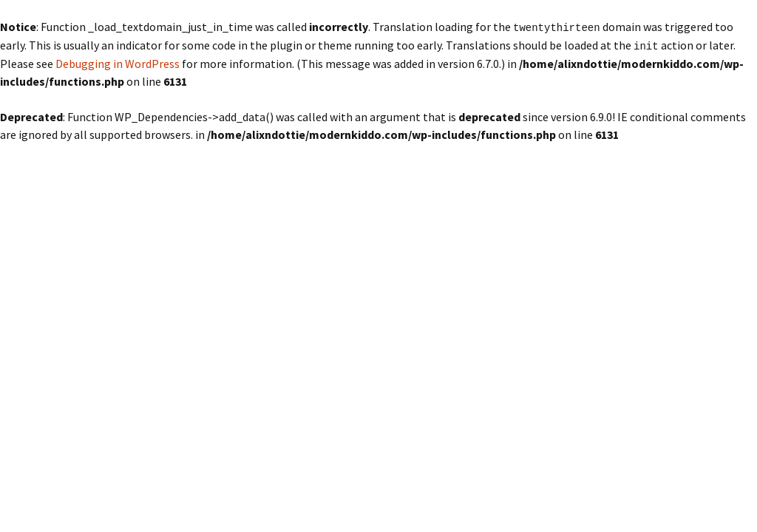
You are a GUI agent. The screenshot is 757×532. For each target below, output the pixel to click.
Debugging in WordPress (118, 62)
